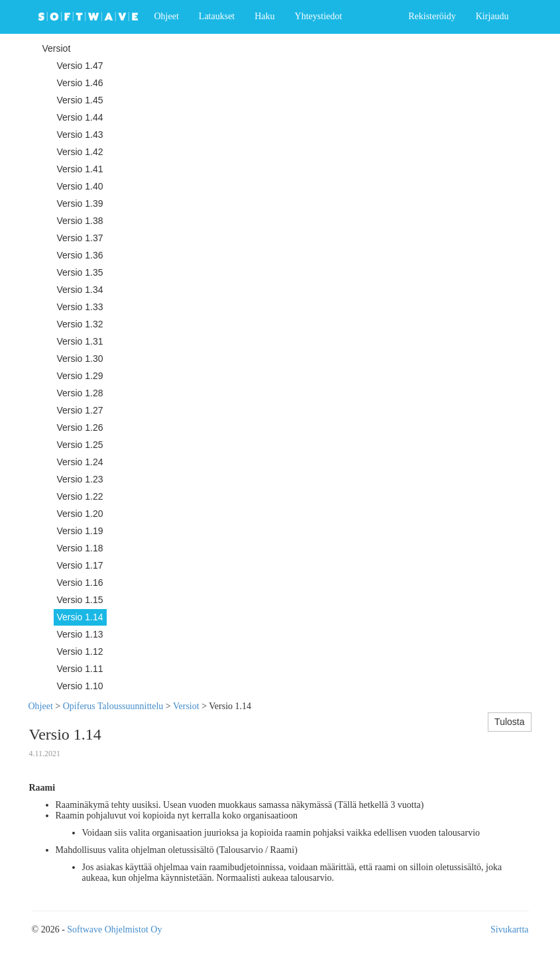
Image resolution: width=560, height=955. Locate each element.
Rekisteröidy (432, 16)
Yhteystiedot (319, 16)
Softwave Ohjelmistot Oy (114, 929)
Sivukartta (510, 929)
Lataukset (217, 16)
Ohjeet (167, 16)
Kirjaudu (492, 16)
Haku (264, 16)
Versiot (186, 706)
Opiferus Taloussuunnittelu (113, 706)
